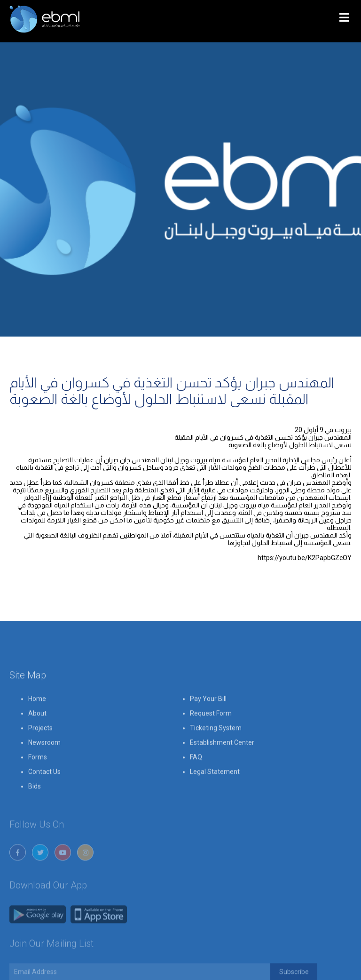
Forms (38, 779)
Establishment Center (222, 765)
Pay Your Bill (208, 721)
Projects (40, 750)
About (37, 736)
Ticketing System (216, 750)
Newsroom (44, 765)
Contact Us (44, 794)
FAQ (196, 779)
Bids (35, 809)
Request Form (211, 736)
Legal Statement (215, 794)
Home (37, 721)
